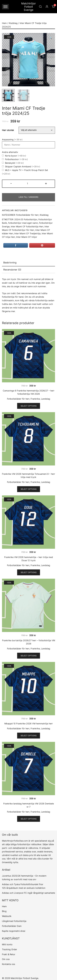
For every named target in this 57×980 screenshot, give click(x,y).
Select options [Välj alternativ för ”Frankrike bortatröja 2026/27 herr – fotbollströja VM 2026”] (29, 656)
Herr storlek (8, 130)
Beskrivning (10, 263)
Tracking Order (9, 949)
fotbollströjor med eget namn (23, 223)
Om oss (6, 959)
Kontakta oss (9, 964)
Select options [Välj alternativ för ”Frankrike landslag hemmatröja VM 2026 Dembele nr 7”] (29, 819)
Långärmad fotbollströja (14, 921)
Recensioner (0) (12, 270)
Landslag (46, 399)
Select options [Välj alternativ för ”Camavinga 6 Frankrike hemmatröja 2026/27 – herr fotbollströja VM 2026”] (29, 406)
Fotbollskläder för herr (27, 215)
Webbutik (7, 916)
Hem (4, 23)
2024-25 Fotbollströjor (26, 220)
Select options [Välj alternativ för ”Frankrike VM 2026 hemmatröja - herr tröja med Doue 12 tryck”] (29, 572)
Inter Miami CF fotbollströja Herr (27, 227)
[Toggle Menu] (5, 7)
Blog (4, 911)
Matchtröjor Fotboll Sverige (28, 7)
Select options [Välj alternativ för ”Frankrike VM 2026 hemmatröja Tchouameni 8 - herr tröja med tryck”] (29, 489)
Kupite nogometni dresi (14, 931)
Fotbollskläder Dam (12, 926)
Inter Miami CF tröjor (27, 237)
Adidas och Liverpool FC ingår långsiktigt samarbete (28, 893)
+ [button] (46, 183)
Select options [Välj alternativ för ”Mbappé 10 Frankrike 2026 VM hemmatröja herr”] (29, 736)
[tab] (28, 263)
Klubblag (13, 23)
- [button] (11, 183)
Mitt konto (7, 944)
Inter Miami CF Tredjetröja (27, 234)
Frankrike (35, 399)
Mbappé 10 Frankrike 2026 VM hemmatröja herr (29, 724)
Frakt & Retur (9, 954)
